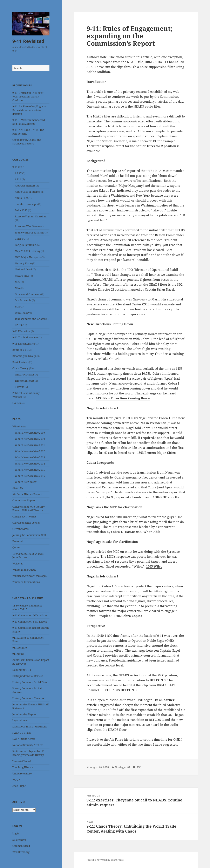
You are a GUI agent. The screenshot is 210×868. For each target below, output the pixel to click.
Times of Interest (24, 381)
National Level (23, 269)
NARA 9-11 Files (22, 733)
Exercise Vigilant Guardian (31, 216)
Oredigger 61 (123, 767)
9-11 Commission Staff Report (30, 622)
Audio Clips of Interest (28, 192)
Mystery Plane (23, 263)
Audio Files (21, 198)
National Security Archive (28, 745)
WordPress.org (21, 852)
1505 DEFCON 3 (125, 690)
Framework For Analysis (29, 233)
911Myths (18, 654)
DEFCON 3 (158, 680)
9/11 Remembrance (24, 344)
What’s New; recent (26, 482)
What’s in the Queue (24, 570)
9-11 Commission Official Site (29, 615)
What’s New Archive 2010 (30, 439)
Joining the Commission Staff (29, 535)
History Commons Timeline (28, 698)
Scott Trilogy (22, 313)
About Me (18, 488)
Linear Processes (25, 375)
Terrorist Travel (22, 761)
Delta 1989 (21, 210)
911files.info (20, 648)
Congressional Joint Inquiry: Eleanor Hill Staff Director (29, 508)
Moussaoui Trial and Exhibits (30, 727)
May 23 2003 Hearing (28, 251)
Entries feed (19, 840)
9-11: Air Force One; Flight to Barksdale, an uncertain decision (29, 110)
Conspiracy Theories (24, 517)
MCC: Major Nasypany (28, 257)
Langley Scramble (25, 245)
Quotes (16, 547)
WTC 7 (16, 780)
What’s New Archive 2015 (30, 470)
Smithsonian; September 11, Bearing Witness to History (29, 753)
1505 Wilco (154, 566)
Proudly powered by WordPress (105, 860)
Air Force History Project (27, 494)
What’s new (19, 426)
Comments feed (21, 846)
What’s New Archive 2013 (30, 457)
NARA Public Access (24, 739)
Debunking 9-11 (22, 670)
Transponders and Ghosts (30, 319)
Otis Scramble (23, 300)
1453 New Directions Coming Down (123, 398)
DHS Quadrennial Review (28, 676)
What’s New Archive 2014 (30, 464)
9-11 (15, 167)
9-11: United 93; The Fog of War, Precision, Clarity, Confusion (28, 97)
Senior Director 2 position (156, 146)
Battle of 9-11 (20, 350)
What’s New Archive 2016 (30, 476)
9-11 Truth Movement (25, 337)
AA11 (18, 179)
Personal (18, 541)
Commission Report (24, 500)
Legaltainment (21, 720)
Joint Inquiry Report (24, 714)
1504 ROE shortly (166, 497)
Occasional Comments (28, 294)
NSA (17, 288)
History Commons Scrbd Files (30, 682)
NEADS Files (22, 276)
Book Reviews (20, 362)
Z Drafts (19, 387)
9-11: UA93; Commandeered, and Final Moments (29, 122)
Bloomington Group (24, 356)
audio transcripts (27, 204)
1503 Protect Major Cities (156, 453)
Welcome (18, 564)
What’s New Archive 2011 (30, 445)
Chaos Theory (20, 368)
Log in (16, 833)
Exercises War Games (27, 226)
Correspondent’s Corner (26, 523)
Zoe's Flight (19, 786)
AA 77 (18, 173)
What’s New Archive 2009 (30, 433)
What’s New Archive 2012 (30, 451)
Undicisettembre (22, 774)
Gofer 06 (20, 239)
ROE (17, 307)
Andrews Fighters (25, 186)
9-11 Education (21, 331)
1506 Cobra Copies (128, 616)
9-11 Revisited (28, 41)
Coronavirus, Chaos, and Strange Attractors (27, 142)
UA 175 (17, 403)
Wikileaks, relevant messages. (30, 576)
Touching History (23, 767)
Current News (20, 529)
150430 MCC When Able (143, 532)
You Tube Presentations (26, 582)
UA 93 (18, 325)
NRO (18, 282)
